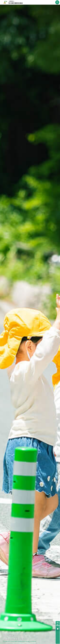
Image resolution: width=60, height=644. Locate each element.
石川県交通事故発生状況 (58, 634)
